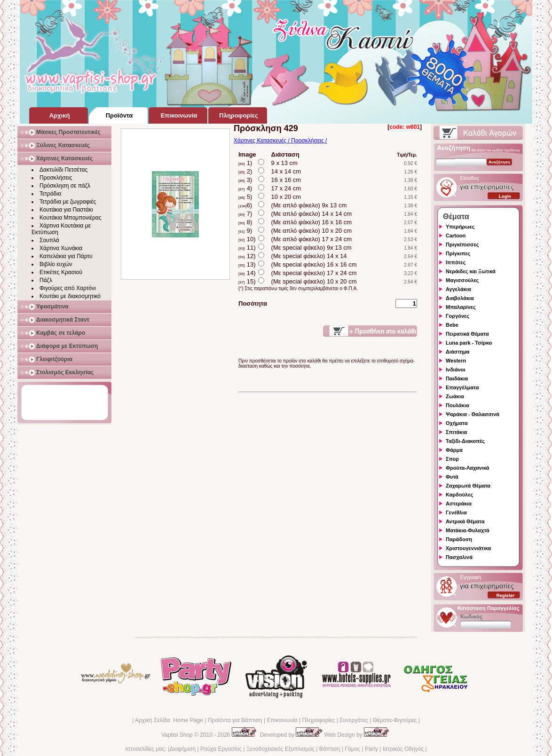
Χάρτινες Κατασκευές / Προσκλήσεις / (280, 141)
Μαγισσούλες (462, 280)
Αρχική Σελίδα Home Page (169, 720)
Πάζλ (46, 280)
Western (456, 361)
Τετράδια (50, 194)
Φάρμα (454, 450)
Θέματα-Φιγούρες (395, 720)
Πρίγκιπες (458, 253)
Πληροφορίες (318, 720)
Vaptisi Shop (177, 735)
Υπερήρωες (460, 227)
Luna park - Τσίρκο (469, 343)
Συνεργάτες (354, 720)
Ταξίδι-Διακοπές (465, 441)
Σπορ (452, 459)
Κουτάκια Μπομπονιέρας (71, 218)
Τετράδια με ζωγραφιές (68, 202)
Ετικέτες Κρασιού (61, 272)
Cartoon (456, 236)
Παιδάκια (457, 378)
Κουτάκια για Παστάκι (66, 210)
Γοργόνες (457, 316)
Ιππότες (456, 262)
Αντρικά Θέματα (465, 521)
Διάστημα (457, 352)
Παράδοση (459, 539)
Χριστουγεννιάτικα (468, 548)
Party (371, 749)
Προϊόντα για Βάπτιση (235, 720)
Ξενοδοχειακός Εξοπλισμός (280, 749)
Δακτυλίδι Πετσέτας (63, 170)
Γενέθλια (456, 512)
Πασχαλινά (459, 557)
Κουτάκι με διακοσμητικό (70, 296)
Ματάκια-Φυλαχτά (468, 530)
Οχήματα (457, 423)
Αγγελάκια (458, 289)
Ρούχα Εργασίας (221, 749)
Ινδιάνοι (456, 370)
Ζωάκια (455, 396)
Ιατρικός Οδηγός (403, 749)
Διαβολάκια (460, 298)
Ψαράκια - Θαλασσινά (473, 414)
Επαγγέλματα (462, 387)
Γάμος (352, 749)
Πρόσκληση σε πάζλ (65, 186)
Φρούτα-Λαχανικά (468, 468)
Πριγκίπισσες (462, 244)
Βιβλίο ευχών (56, 264)
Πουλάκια (457, 405)
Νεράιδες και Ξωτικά (471, 271)
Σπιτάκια (456, 432)
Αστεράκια (459, 504)
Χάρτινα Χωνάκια (61, 248)
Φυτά (452, 477)
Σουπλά (49, 240)
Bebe (452, 325)
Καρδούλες (459, 495)
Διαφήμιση (182, 749)
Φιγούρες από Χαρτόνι (68, 288)
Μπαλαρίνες (461, 307)
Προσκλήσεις (56, 178)
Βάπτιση (330, 749)
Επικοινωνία (282, 720)
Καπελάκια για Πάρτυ (66, 256)
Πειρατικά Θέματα (467, 334)
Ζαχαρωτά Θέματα (468, 486)
